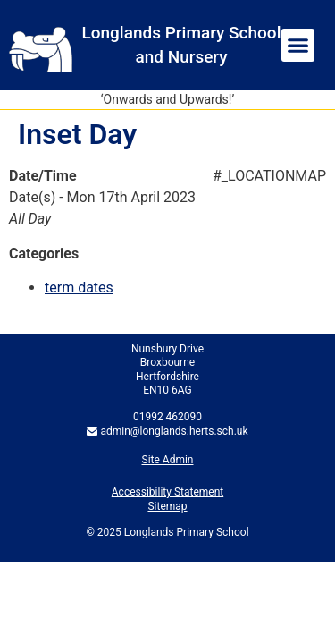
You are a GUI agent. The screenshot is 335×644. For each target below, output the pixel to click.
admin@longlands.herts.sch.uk (174, 431)
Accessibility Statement (167, 492)
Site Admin (168, 460)
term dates (79, 288)
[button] (298, 46)
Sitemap (167, 506)
